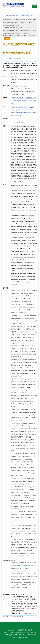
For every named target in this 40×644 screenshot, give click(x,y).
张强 (16, 77)
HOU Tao (14, 86)
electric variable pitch (25, 107)
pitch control (18, 115)
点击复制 (7, 39)
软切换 (19, 101)
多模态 (31, 101)
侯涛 (12, 77)
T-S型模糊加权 (28, 98)
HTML (19, 59)
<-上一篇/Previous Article (12, 16)
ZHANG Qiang (21, 86)
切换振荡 (25, 101)
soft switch (19, 113)
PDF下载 (9, 59)
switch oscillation (27, 113)
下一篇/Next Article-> (28, 16)
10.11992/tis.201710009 (18, 123)
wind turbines (15, 107)
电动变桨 (20, 98)
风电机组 (14, 98)
